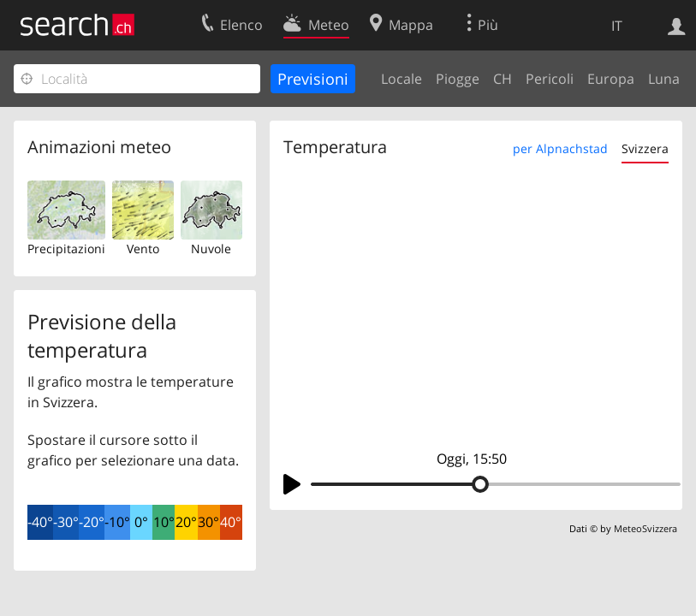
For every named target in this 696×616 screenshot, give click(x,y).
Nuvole (211, 249)
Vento (143, 249)
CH (503, 79)
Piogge (458, 79)
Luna (664, 79)
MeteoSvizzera (645, 528)
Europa (611, 79)
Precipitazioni (66, 249)
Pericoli (550, 79)
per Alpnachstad (560, 148)
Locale (402, 79)
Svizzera (645, 148)
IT (617, 26)
